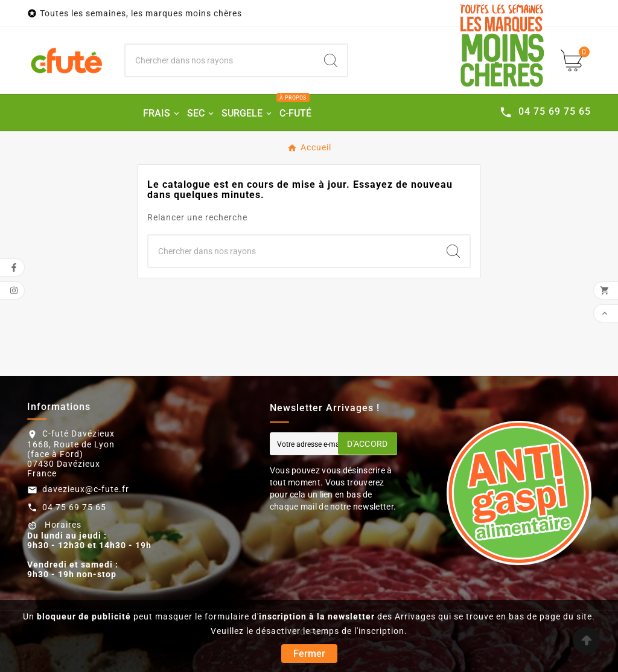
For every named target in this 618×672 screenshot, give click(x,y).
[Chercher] (220, 60)
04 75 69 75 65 (74, 507)
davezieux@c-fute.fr (86, 489)
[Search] (331, 60)
